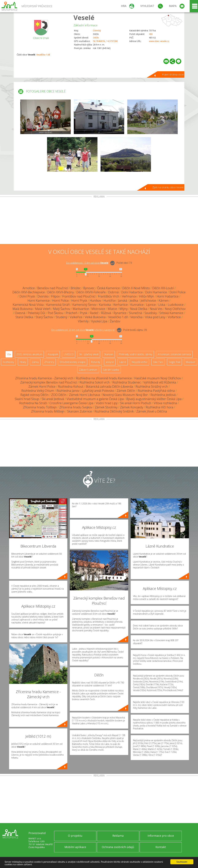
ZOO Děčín (59, 395)
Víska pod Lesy (155, 317)
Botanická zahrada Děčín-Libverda (109, 386)
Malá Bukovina (23, 309)
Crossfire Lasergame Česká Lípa (71, 403)
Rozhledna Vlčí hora (159, 407)
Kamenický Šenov (84, 305)
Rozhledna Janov (68, 391)
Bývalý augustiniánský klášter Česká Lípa (154, 399)
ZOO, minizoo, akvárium (29, 354)
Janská (123, 300)
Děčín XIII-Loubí (163, 288)
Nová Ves (156, 309)
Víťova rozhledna (165, 403)
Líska (162, 305)
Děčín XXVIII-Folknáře (91, 292)
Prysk (84, 313)
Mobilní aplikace (75, 847)
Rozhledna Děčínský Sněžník (114, 411)
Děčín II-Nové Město (136, 288)
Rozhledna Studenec (127, 382)
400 (151, 34)
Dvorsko (43, 296)
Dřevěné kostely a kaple (73, 362)
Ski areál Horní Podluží (136, 403)
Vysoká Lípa (99, 321)
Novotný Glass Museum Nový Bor (125, 395)
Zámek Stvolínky (106, 407)
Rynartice (120, 313)
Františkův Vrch (109, 296)
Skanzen (109, 354)
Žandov (115, 321)
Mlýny (124, 309)
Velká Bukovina (95, 317)
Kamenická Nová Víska (28, 305)
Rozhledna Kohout (71, 386)
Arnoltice (29, 288)
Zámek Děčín (126, 391)
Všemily (83, 321)
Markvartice (81, 309)
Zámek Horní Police (42, 386)
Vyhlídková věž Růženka (160, 382)
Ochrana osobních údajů (118, 847)
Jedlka (134, 300)
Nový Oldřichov (175, 309)
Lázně (123, 362)
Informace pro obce (161, 836)
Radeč (94, 313)
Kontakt (161, 847)
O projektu (75, 836)
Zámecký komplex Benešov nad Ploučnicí (49, 382)
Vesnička (136, 317)
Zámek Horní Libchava (84, 395)
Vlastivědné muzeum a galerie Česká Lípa (95, 399)
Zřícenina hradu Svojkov (76, 407)
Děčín (96, 38)
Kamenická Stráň (58, 305)
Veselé (84, 17)
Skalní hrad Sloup (27, 399)
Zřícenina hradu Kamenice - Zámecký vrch (44, 378)
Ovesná (20, 313)
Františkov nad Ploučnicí (79, 296)
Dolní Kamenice (156, 292)
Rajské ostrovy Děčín (35, 395)
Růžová (106, 313)
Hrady (23, 362)
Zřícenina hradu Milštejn (48, 411)
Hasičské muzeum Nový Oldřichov (158, 378)
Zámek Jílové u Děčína (152, 411)
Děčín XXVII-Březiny (61, 292)
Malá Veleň (43, 309)
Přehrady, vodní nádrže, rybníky (135, 354)
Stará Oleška (24, 317)
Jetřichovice (148, 300)
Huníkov (95, 300)
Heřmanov (129, 296)
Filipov (55, 296)
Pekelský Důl (37, 313)
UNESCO (69, 354)
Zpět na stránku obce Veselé (168, 187)
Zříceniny (49, 362)
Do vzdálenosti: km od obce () (83, 330)
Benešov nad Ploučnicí (53, 288)
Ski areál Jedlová (53, 399)
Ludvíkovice (176, 305)
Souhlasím (182, 862)
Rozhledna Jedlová (163, 395)
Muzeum (191, 362)
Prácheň (72, 313)
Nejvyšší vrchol (140, 362)
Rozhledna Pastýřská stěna (156, 391)
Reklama (118, 836)
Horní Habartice (168, 296)
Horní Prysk (79, 300)
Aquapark (53, 354)
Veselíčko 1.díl (43, 55)
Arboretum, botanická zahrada (174, 354)
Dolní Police (178, 292)
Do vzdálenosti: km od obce (87, 263)
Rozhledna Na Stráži (33, 403)
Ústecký (97, 30)
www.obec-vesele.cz (159, 41)
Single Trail (174, 362)
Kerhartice (121, 305)
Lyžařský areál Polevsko (98, 391)
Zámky (35, 362)
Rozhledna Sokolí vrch (95, 382)
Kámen (164, 300)
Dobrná (113, 292)
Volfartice (174, 317)
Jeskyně (110, 362)
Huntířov (110, 300)
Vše (9, 354)
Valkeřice (76, 317)
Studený (61, 317)
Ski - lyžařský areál (89, 354)
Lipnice (151, 305)
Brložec (76, 288)
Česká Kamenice (108, 288)
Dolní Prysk (27, 296)
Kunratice (137, 305)
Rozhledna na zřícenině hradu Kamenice (104, 378)
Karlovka (105, 305)
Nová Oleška (139, 309)
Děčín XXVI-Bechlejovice (29, 292)
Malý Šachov (62, 309)
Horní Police (60, 300)
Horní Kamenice (39, 300)
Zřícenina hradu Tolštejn (40, 407)
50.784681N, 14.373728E (105, 41)
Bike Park (158, 362)
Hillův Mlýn (147, 296)
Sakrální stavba (111, 370)
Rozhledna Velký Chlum (38, 391)
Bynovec (89, 288)
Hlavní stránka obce (173, 74)
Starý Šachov (44, 317)
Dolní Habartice (132, 292)
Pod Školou (55, 313)
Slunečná (135, 313)
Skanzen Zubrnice (80, 411)
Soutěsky (151, 313)
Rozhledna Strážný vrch (152, 386)
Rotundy (96, 362)
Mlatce (112, 309)
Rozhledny (8, 362)
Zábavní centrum (88, 370)
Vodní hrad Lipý (107, 403)
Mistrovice (98, 309)
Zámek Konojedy (132, 407)
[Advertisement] (99, 221)
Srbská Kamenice (171, 313)
